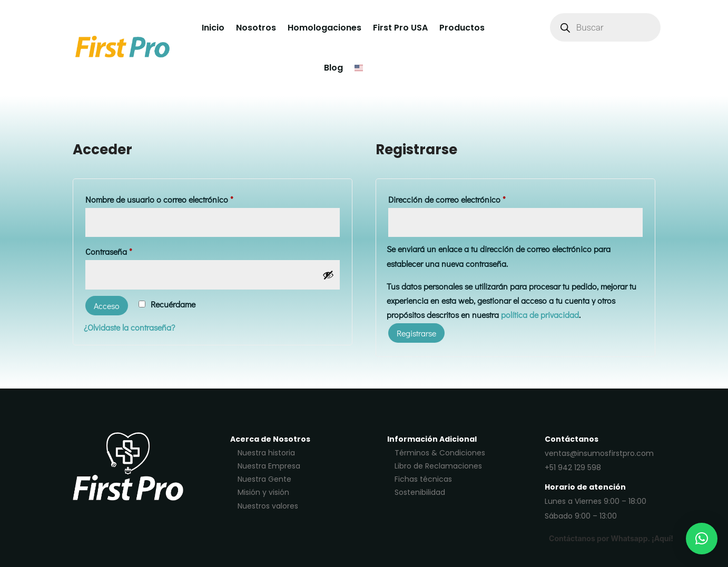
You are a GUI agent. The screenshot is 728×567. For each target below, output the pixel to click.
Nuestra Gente (264, 479)
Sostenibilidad (420, 492)
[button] (702, 539)
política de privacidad (540, 315)
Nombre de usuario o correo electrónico (179, 198)
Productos (462, 28)
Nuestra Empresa (269, 466)
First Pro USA (400, 28)
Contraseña (129, 250)
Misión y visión (263, 492)
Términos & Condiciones (440, 453)
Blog (333, 68)
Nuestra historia (266, 453)
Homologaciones (324, 28)
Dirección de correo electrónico (467, 198)
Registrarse (416, 333)
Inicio (213, 28)
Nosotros (256, 28)
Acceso (107, 306)
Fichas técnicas (423, 479)
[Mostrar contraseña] (328, 275)
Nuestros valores (268, 506)
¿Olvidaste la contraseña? (129, 327)
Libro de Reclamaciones (438, 466)
